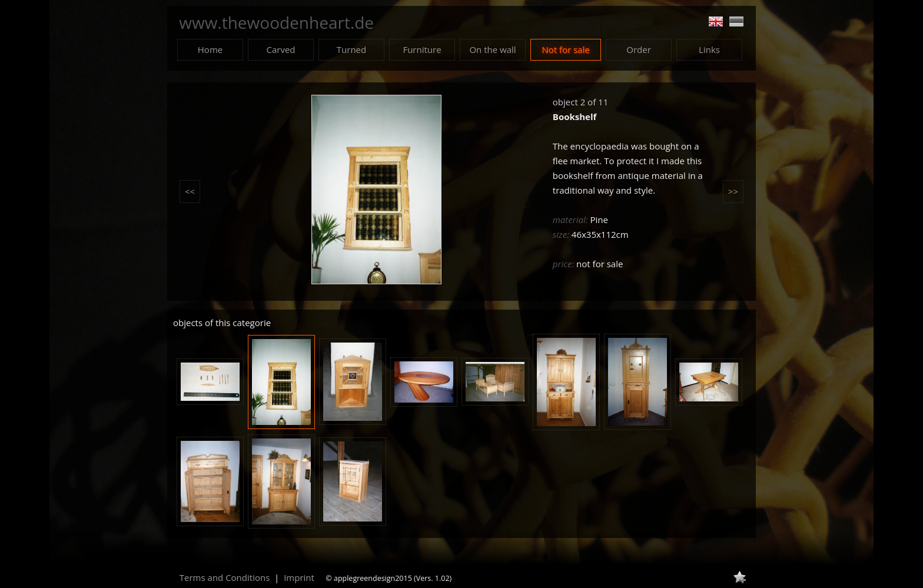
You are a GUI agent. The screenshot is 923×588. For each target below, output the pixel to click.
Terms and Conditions (225, 577)
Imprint (299, 577)
